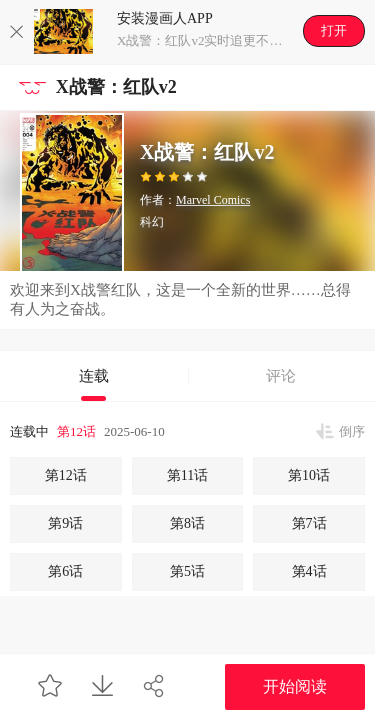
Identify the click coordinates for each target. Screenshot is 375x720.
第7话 (309, 523)
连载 (94, 376)
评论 (281, 376)
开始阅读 (295, 686)
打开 (334, 30)
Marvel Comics (213, 200)
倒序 (352, 431)
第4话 (309, 571)
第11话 (187, 475)
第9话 (65, 523)
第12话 (76, 431)
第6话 (65, 571)
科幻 (152, 222)
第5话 (187, 571)
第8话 (187, 523)
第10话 (309, 475)
